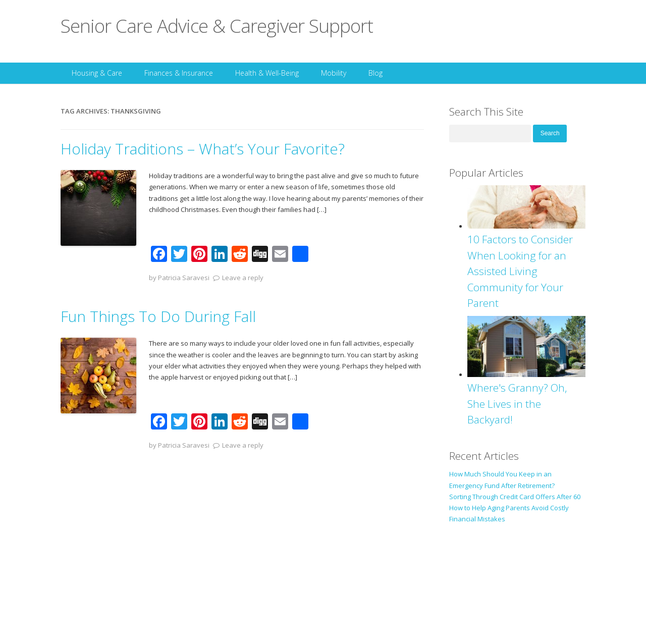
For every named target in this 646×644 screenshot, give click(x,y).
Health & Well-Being (267, 73)
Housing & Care (97, 73)
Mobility (334, 73)
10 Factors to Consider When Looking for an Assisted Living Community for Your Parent (520, 271)
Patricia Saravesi (184, 278)
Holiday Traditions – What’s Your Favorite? (203, 149)
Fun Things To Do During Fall (158, 316)
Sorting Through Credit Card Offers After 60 (515, 497)
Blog (375, 73)
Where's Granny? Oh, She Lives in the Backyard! (517, 404)
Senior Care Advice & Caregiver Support (217, 25)
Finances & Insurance (179, 73)
